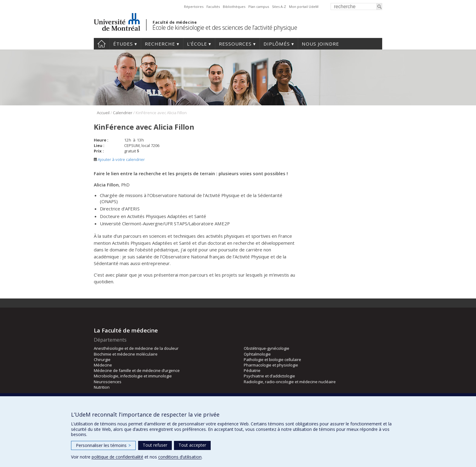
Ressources (235, 44)
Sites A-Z (279, 7)
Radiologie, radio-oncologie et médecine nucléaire (290, 382)
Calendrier (123, 113)
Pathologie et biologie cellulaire (272, 360)
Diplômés (277, 44)
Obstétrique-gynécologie (267, 348)
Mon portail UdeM (304, 7)
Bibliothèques (234, 7)
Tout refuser (155, 445)
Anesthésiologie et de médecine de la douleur (136, 348)
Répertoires (194, 7)
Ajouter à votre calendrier (119, 159)
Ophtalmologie (257, 354)
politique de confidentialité (117, 457)
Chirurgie (102, 360)
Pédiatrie (252, 370)
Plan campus (259, 7)
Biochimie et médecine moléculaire (126, 354)
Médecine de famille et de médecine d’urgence (137, 370)
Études (123, 44)
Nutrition (102, 387)
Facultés (213, 7)
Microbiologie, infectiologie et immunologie (133, 376)
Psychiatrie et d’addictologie (269, 376)
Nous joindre (320, 44)
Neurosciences (108, 382)
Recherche (160, 44)
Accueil (102, 44)
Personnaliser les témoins (103, 445)
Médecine (103, 365)
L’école (197, 44)
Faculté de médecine (175, 22)
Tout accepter (192, 445)
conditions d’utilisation (180, 457)
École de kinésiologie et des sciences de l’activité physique (225, 27)
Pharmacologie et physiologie (271, 365)
